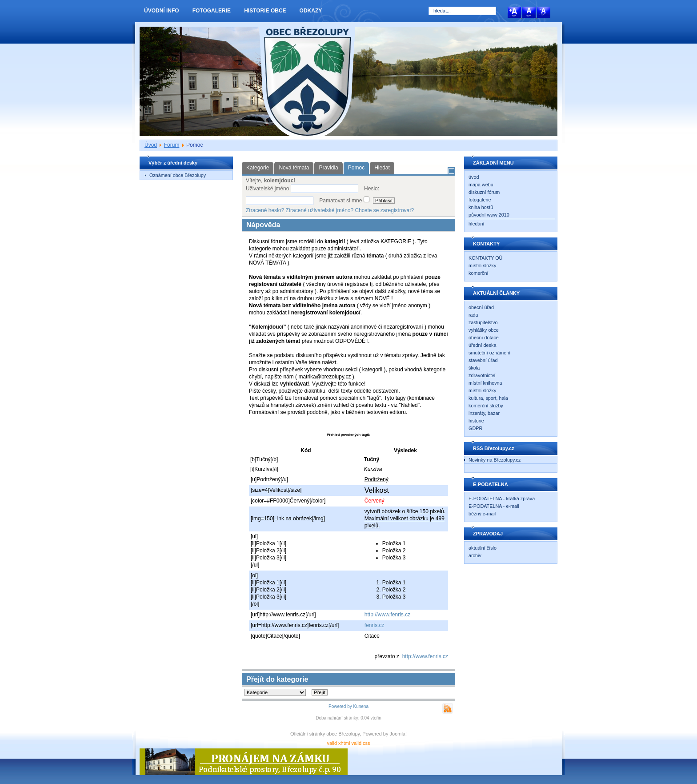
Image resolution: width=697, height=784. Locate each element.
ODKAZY (311, 11)
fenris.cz (375, 625)
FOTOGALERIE (212, 11)
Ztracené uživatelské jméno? (319, 210)
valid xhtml (338, 743)
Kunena (361, 706)
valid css (361, 743)
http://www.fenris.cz (387, 615)
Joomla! (399, 734)
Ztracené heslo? (265, 210)
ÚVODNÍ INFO (162, 11)
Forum (172, 145)
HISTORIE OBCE (265, 11)
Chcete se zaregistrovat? (385, 210)
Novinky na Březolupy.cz (495, 460)
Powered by (340, 706)
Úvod (151, 145)
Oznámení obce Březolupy (178, 175)
